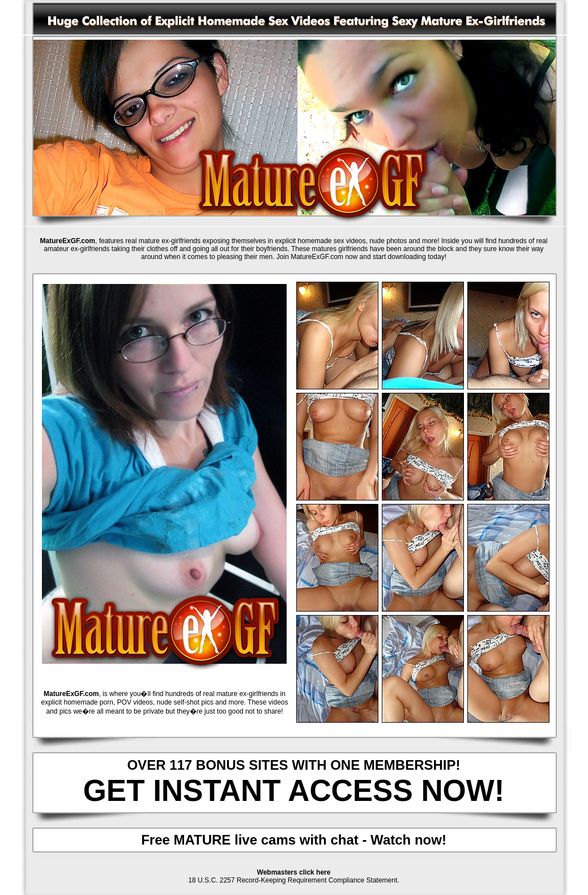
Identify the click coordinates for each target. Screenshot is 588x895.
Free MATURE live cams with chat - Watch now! (294, 840)
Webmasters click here (294, 872)
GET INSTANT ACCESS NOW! (294, 790)
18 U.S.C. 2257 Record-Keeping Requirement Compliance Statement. (293, 880)
